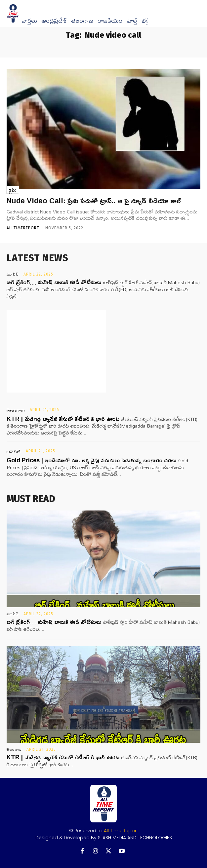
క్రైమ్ (13, 190)
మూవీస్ (13, 274)
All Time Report (121, 831)
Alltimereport (23, 228)
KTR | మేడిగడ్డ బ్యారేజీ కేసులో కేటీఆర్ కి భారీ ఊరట (63, 419)
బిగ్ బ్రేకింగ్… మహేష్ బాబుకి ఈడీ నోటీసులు (54, 282)
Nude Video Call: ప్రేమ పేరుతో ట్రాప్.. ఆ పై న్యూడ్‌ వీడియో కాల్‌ (94, 201)
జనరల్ (14, 452)
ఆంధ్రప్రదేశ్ (54, 21)
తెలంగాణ (82, 21)
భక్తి (146, 21)
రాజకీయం (110, 21)
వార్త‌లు (29, 21)
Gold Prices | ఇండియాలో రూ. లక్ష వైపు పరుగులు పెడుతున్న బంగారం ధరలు (91, 460)
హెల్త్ (132, 21)
